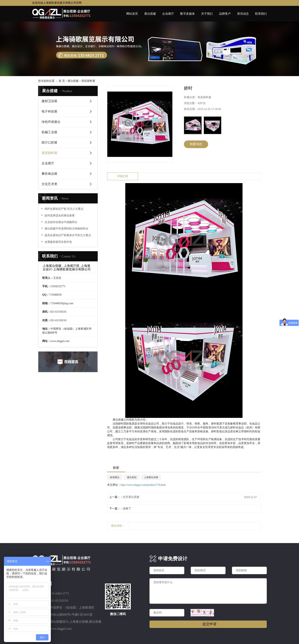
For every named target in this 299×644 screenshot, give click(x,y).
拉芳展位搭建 (131, 497)
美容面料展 (88, 81)
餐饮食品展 (49, 174)
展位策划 (132, 477)
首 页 (62, 81)
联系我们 (261, 14)
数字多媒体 (188, 14)
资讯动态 (243, 14)
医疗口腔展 (49, 143)
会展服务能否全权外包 (58, 242)
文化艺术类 (49, 184)
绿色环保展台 (51, 122)
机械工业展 (49, 132)
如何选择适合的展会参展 (59, 215)
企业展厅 (168, 14)
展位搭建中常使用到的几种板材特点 (66, 229)
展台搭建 (150, 14)
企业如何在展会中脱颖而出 (61, 222)
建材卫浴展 (49, 101)
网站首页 (132, 14)
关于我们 (207, 14)
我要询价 (196, 144)
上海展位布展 (151, 477)
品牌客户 (225, 14)
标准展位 (115, 477)
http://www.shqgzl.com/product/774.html (143, 485)
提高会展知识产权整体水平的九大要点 (67, 235)
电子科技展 (49, 111)
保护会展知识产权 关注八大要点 (64, 209)
